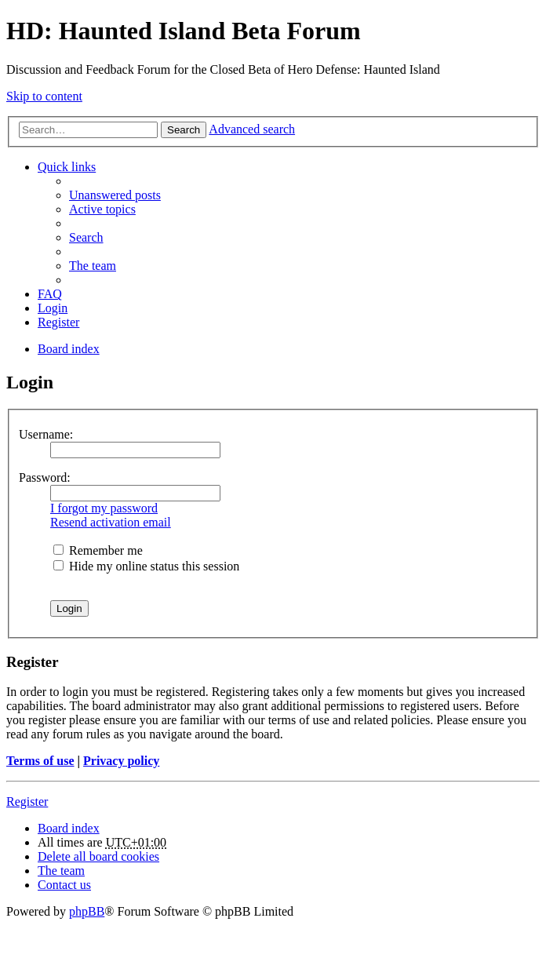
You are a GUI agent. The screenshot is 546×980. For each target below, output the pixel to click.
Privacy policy (121, 761)
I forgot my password (104, 508)
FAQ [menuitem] (50, 294)
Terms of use (40, 761)
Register (27, 801)
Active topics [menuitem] (102, 209)
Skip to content (44, 96)
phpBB (87, 911)
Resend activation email (111, 522)
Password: (45, 477)
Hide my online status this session (146, 566)
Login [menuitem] (53, 308)
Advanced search (252, 129)
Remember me (98, 550)
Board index (69, 828)
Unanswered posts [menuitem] (115, 195)
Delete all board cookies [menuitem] (98, 856)
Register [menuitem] (58, 322)
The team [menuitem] (93, 266)
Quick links (67, 167)
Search (184, 130)
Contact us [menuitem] (64, 885)
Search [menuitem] (86, 237)
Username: (46, 434)
